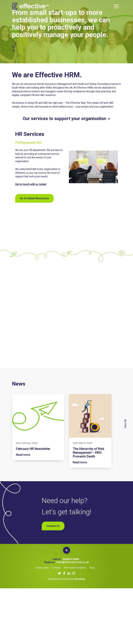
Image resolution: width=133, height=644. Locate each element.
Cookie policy (42, 568)
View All (125, 424)
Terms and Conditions (75, 568)
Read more (23, 455)
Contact (56, 568)
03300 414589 (71, 559)
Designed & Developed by (66, 579)
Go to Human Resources (34, 198)
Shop (92, 568)
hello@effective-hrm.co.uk (73, 562)
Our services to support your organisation (66, 119)
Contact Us (53, 526)
